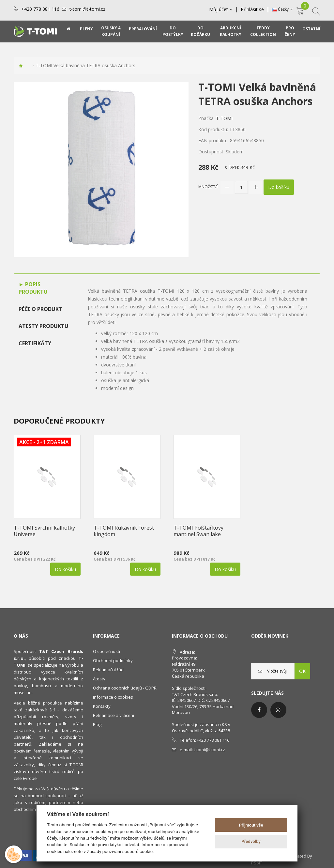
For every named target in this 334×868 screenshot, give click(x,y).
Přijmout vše (251, 825)
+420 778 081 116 (40, 9)
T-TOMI (224, 118)
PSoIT (257, 863)
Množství (208, 187)
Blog (97, 724)
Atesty (99, 679)
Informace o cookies (113, 697)
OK (302, 671)
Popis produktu (33, 288)
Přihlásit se (252, 9)
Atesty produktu (44, 326)
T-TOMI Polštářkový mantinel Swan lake (198, 531)
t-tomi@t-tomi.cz (87, 9)
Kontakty (102, 706)
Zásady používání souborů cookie (120, 851)
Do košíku (279, 187)
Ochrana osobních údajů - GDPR (125, 688)
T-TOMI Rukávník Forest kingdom (124, 531)
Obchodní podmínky (113, 660)
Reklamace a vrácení (114, 715)
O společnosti (106, 651)
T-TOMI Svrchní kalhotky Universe (44, 531)
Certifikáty (35, 343)
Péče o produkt (40, 309)
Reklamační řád (108, 670)
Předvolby (251, 841)
